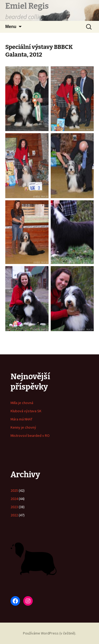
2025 (14, 490)
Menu (11, 27)
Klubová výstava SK (26, 411)
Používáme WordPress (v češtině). (49, 633)
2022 (14, 515)
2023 (14, 507)
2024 (14, 499)
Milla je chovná (22, 403)
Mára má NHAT (22, 419)
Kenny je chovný (23, 427)
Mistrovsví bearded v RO (30, 435)
